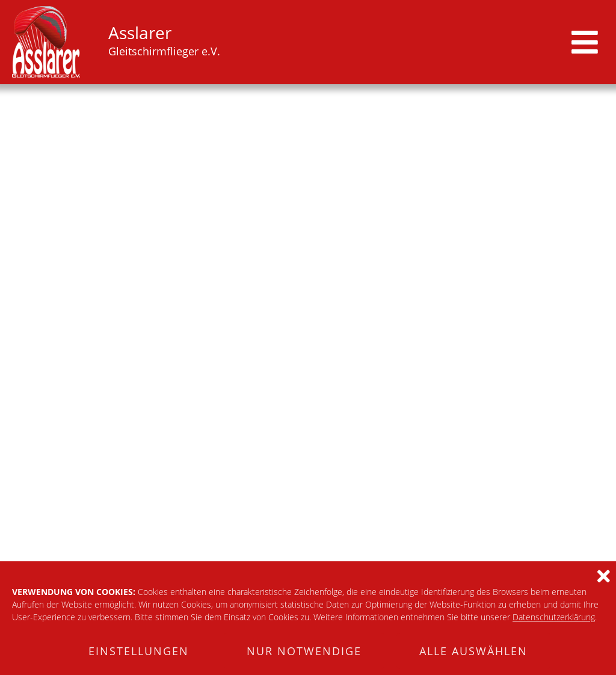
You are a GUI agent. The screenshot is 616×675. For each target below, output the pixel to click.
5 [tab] (331, 280)
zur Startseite (308, 413)
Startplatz (32, 308)
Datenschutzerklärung (554, 617)
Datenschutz (578, 500)
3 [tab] (300, 280)
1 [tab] (269, 280)
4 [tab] (316, 280)
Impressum (498, 500)
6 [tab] (347, 280)
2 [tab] (285, 280)
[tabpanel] (308, 187)
